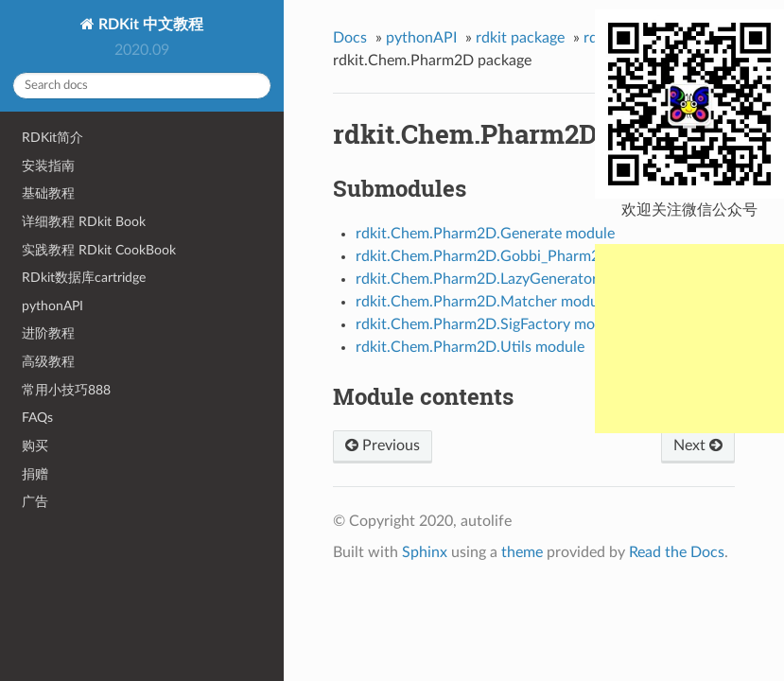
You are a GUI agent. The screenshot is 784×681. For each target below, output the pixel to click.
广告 (35, 502)
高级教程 (48, 362)
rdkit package (520, 38)
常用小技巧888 (66, 390)
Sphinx (425, 552)
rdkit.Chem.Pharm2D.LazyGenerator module (503, 279)
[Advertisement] (689, 339)
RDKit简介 (52, 138)
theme (522, 552)
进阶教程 (48, 333)
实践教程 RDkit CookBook (99, 250)
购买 (35, 446)
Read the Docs (677, 552)
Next (698, 445)
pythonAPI (52, 306)
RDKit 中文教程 (149, 25)
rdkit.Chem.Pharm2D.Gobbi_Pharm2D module (510, 256)
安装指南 (48, 166)
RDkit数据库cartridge (84, 278)
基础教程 (48, 193)
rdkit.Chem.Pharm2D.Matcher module (483, 302)
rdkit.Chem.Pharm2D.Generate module (485, 234)
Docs (350, 38)
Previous (383, 445)
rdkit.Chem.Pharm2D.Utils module (470, 347)
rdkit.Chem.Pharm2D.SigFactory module (489, 324)
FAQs (37, 418)
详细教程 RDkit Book (84, 222)
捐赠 (35, 474)
